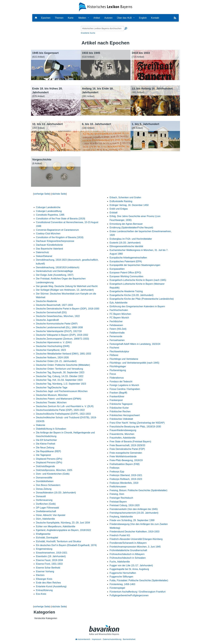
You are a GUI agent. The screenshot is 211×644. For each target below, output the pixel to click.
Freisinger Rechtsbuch (121, 498)
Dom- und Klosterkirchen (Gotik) (53, 474)
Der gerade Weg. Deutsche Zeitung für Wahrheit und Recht (67, 286)
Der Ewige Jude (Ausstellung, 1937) (55, 275)
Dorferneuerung (44, 500)
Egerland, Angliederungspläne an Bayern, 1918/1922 (64, 530)
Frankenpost (116, 400)
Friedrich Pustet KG (120, 535)
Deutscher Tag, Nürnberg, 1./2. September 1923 (61, 384)
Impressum (97, 639)
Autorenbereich (83, 639)
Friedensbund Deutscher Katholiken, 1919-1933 (135, 532)
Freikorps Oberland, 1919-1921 (126, 475)
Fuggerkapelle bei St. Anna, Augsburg (129, 569)
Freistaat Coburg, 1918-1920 (125, 505)
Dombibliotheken (45, 481)
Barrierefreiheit (129, 639)
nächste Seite (59, 194)
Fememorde (116, 336)
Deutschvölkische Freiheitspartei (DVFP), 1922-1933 (63, 414)
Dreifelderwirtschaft (46, 511)
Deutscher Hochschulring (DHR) (53, 346)
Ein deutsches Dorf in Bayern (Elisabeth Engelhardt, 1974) (66, 545)
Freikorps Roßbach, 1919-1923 (126, 479)
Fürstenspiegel (117, 588)
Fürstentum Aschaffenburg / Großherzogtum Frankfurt (138, 592)
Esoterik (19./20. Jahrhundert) (125, 243)
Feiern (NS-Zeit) (118, 329)
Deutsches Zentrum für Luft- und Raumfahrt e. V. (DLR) (65, 406)
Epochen (46, 18)
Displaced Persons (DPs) (49, 459)
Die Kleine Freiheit (46, 444)
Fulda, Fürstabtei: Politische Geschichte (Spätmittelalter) (139, 580)
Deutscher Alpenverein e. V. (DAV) (54, 342)
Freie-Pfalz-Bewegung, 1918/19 (126, 460)
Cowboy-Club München (48, 234)
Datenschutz (43, 252)
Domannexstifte (44, 478)
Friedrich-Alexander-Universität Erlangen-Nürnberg (136, 539)
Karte (71, 18)
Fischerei (114, 348)
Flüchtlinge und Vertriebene (124, 359)
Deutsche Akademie (46, 301)
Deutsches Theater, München (51, 403)
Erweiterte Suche (88, 33)
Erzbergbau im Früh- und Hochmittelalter (131, 239)
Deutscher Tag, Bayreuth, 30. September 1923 (60, 372)
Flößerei (114, 355)
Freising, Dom (117, 494)
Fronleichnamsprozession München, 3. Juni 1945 (135, 547)
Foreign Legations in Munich (124, 385)
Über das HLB (124, 18)
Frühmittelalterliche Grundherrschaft (128, 550)
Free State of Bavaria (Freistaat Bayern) (130, 442)
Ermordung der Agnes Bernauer (126, 224)
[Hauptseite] (36, 18)
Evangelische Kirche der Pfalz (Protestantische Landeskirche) (142, 299)
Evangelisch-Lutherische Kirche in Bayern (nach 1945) (138, 280)
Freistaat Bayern (118, 502)
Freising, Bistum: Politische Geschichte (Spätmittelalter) (138, 490)
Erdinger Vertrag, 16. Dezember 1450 (129, 205)
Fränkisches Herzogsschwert (125, 415)
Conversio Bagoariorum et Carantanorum (58, 230)
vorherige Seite (42, 194)
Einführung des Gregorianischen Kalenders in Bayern (137, 306)
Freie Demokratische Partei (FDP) (127, 449)
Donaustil (41, 496)
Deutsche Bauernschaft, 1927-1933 (55, 305)
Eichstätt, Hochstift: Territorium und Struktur (59, 541)
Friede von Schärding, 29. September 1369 (132, 520)
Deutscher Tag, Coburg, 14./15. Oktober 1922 (60, 376)
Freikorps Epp (117, 472)
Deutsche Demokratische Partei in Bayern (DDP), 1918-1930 (68, 309)
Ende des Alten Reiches (49, 583)
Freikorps (115, 468)
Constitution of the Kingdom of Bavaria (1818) (60, 237)
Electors (40, 575)
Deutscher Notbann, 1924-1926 (52, 357)
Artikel (97, 18)
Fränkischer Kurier (119, 408)
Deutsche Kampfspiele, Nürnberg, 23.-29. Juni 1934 (63, 523)
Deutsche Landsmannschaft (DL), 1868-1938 (59, 327)
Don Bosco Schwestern (48, 485)
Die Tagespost (43, 455)
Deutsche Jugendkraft (47, 320)
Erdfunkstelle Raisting (121, 201)
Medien (82, 18)
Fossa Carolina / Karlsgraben (125, 389)
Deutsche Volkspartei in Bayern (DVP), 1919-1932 (62, 335)
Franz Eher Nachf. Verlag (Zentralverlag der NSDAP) (137, 423)
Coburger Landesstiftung (49, 211)
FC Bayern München (120, 314)
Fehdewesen (116, 325)
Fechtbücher (116, 321)
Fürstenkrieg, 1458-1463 (122, 584)
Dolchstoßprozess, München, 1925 (54, 470)
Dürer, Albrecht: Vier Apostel (51, 515)
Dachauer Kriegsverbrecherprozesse (55, 241)
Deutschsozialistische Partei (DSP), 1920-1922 (60, 410)
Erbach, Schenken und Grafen (125, 197)
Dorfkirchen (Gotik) (46, 504)
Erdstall (113, 213)
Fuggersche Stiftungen (121, 577)
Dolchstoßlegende (45, 466)
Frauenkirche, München (122, 434)
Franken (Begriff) (118, 393)
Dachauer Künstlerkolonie (49, 245)
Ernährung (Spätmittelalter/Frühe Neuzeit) (131, 228)
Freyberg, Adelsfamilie (121, 517)
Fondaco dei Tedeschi (121, 382)
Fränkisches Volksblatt (121, 419)
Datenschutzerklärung (112, 639)
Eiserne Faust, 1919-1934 (50, 560)
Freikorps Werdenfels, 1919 (124, 483)
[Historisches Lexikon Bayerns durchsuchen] (102, 28)
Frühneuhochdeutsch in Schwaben (128, 558)
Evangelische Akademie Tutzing (126, 291)
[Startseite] (106, 7)
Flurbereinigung (118, 370)
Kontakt (155, 18)
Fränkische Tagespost (121, 404)
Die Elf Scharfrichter (46, 440)
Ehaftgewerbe (43, 534)
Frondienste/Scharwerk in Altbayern (128, 543)
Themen (59, 18)
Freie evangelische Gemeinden (126, 453)
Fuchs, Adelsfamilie (120, 562)
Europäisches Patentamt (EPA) (126, 261)
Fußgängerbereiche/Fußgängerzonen (129, 595)
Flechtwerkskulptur (119, 351)
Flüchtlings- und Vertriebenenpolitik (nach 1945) (134, 363)
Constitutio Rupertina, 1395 (50, 215)
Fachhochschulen (119, 310)
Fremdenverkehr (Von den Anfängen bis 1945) (134, 509)
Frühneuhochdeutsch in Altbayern (127, 554)
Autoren (108, 18)
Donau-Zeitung (44, 489)
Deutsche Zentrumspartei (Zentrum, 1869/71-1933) (63, 339)
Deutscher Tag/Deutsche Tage (52, 388)
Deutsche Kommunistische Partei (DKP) (57, 324)
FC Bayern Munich (119, 318)
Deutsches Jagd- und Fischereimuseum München (62, 391)
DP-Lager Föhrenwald (48, 508)
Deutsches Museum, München (52, 395)
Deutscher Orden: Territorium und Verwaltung (60, 369)
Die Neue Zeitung (45, 448)
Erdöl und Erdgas (119, 209)
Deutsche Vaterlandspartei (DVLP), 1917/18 (59, 331)
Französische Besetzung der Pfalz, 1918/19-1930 (135, 427)
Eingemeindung (44, 549)
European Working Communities (126, 276)
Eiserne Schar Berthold (48, 568)
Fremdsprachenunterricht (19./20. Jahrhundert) (134, 513)
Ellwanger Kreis (44, 579)
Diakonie (41, 425)
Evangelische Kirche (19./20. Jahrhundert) (132, 295)
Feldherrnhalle (117, 333)
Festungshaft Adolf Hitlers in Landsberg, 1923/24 (135, 344)
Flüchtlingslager (118, 366)
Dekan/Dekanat (44, 256)
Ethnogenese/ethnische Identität (126, 246)
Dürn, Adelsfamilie (45, 519)
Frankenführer (117, 397)
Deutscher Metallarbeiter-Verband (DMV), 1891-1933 (64, 354)
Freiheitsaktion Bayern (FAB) (125, 464)
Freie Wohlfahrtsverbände (123, 456)
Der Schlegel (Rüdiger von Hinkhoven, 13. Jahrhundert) (65, 290)
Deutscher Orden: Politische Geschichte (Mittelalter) (63, 365)
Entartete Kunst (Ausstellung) (51, 586)
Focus (113, 374)
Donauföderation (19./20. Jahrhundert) (56, 493)
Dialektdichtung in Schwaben (51, 429)
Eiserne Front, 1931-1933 (49, 564)
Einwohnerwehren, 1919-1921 (52, 553)
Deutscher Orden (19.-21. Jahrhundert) (56, 361)
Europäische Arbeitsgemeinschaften (128, 258)
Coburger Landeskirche (48, 207)
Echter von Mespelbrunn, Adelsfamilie (56, 526)
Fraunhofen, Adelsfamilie (122, 438)
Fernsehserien (117, 340)
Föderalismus (117, 378)
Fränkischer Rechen (120, 411)
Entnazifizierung (44, 590)
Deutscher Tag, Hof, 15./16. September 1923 (59, 380)
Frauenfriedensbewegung (123, 430)
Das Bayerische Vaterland (50, 249)
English (143, 18)
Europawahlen (117, 269)
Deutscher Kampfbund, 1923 (51, 350)
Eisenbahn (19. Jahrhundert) (51, 556)
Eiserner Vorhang (45, 571)
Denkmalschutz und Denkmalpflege (55, 271)
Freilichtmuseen (118, 487)
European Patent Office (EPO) (125, 273)
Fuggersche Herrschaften (123, 573)
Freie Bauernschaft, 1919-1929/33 (127, 445)
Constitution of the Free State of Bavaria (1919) (61, 219)
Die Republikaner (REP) (49, 451)
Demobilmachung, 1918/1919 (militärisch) (58, 267)
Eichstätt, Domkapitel (47, 538)
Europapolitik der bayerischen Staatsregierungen (135, 265)
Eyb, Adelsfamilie (119, 303)
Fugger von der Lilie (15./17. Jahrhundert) (131, 565)
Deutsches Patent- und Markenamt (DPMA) (59, 399)
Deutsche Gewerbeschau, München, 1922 (58, 316)
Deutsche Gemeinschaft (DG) (51, 312)
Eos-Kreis (41, 594)
